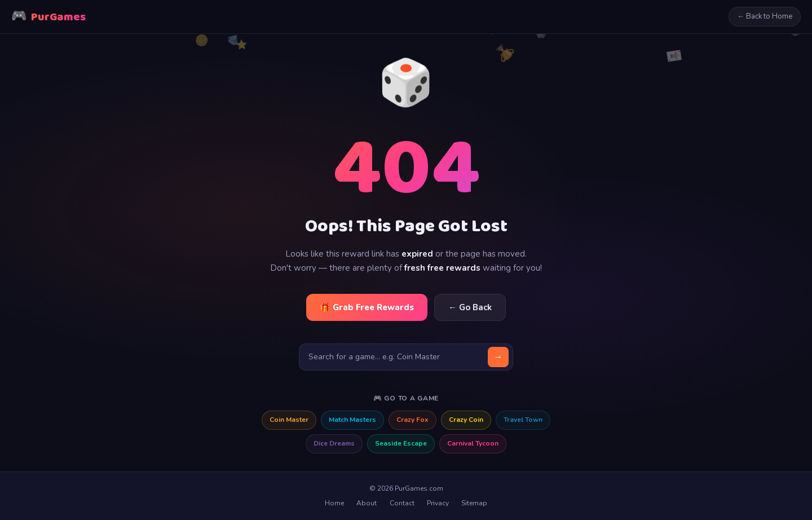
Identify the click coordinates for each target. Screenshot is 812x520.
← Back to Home (765, 16)
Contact (402, 503)
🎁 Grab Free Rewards (367, 307)
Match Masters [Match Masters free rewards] (352, 420)
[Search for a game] (406, 357)
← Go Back (470, 307)
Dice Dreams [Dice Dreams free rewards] (334, 443)
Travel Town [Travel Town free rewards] (523, 420)
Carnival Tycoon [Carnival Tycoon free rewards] (473, 443)
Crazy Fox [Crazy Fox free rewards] (412, 420)
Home (334, 503)
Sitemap (474, 503)
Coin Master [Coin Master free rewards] (289, 420)
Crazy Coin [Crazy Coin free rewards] (466, 420)
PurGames (48, 17)
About (367, 503)
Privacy (438, 503)
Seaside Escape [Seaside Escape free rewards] (401, 443)
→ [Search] (498, 357)
